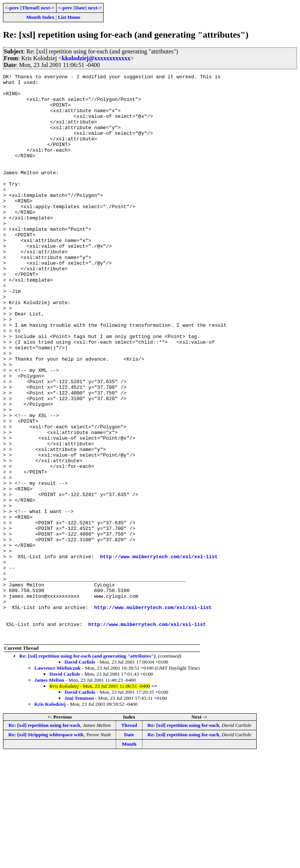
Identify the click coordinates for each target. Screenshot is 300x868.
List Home (69, 17)
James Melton (49, 793)
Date (80, 8)
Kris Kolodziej (50, 817)
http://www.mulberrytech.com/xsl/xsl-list (159, 653)
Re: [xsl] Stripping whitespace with (46, 847)
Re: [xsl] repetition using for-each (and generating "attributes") (87, 769)
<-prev (12, 8)
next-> (47, 8)
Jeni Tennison (79, 811)
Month (129, 857)
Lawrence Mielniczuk (57, 781)
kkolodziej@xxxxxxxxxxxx (96, 58)
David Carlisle (80, 775)
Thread (30, 8)
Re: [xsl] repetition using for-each (44, 838)
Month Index (40, 17)
